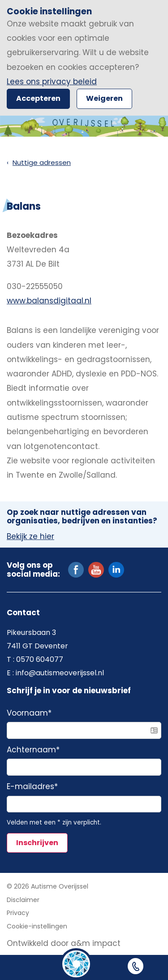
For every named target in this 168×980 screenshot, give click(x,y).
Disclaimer (23, 900)
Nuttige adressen (42, 162)
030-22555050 (35, 286)
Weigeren (104, 98)
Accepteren (38, 98)
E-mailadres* (32, 787)
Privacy (18, 913)
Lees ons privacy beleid (52, 82)
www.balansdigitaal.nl (49, 301)
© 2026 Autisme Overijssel (47, 886)
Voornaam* (29, 713)
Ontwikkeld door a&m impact (64, 943)
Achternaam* (33, 750)
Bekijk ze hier (30, 537)
